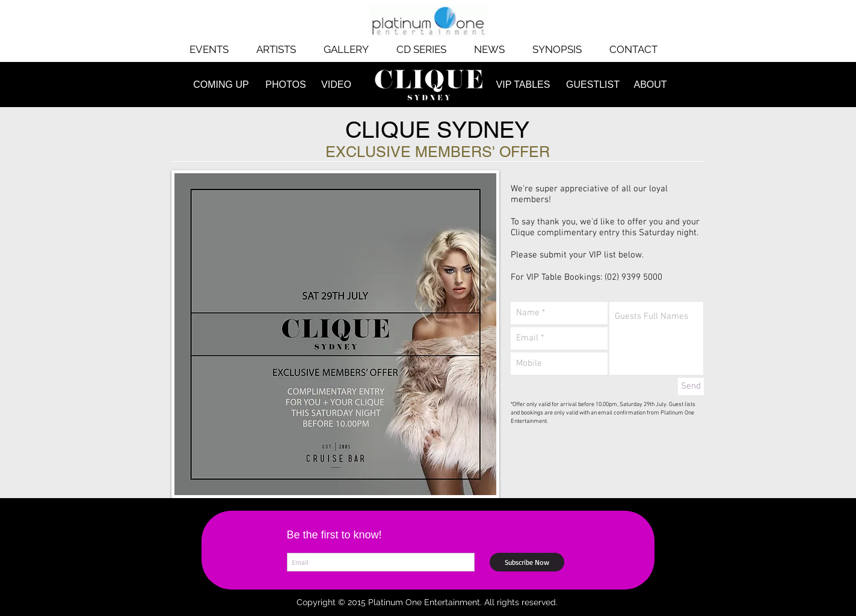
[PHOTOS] (286, 85)
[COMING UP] (221, 85)
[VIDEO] (337, 85)
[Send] (691, 387)
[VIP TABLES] (523, 85)
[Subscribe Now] (527, 562)
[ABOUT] (651, 85)
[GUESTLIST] (593, 85)
